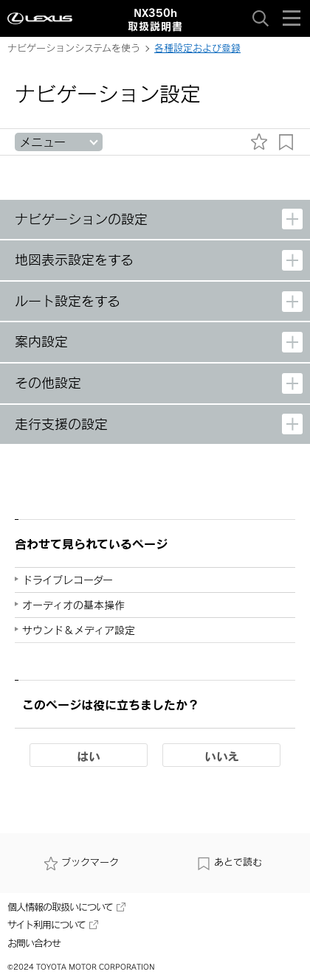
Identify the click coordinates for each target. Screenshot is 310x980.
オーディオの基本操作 (73, 605)
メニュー (42, 142)
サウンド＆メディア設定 (79, 630)
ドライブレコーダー (68, 580)
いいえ (222, 756)
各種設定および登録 (197, 48)
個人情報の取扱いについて (66, 907)
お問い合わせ (34, 943)
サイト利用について (53, 925)
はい (89, 756)
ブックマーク (81, 862)
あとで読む (229, 862)
